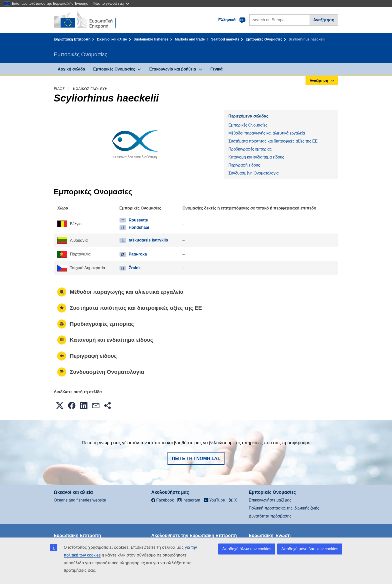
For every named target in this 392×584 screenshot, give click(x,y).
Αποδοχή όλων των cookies (247, 549)
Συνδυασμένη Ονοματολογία (253, 173)
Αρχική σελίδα (71, 69)
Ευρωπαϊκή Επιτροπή (72, 39)
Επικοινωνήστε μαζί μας (270, 500)
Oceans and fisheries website (80, 500)
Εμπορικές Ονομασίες (264, 39)
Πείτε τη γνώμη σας (196, 458)
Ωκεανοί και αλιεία (112, 39)
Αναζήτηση (324, 20)
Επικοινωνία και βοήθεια (173, 69)
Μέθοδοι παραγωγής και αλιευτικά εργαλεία (267, 133)
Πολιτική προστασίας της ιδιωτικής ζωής (284, 508)
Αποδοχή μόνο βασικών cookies (310, 549)
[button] (60, 405)
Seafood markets (225, 39)
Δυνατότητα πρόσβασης (270, 516)
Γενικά (217, 69)
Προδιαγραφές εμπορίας (250, 149)
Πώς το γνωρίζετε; (111, 3)
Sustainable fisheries (151, 39)
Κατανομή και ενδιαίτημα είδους (256, 157)
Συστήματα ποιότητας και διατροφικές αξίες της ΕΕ (273, 141)
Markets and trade (190, 39)
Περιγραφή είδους (244, 165)
